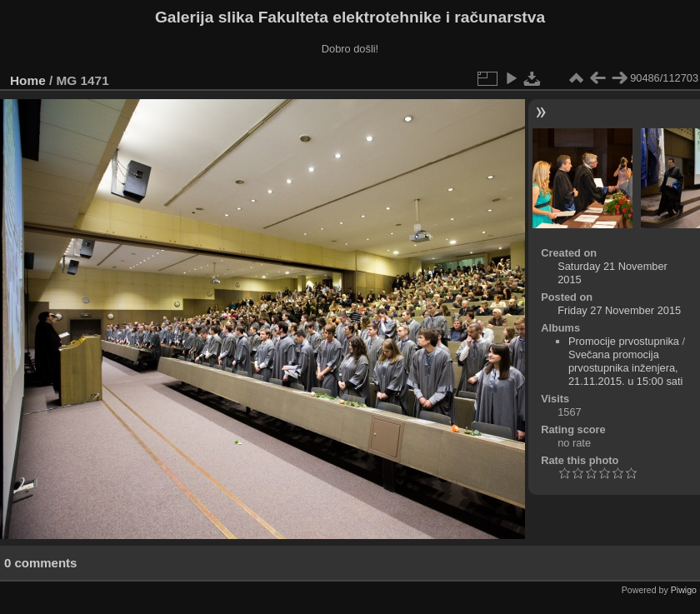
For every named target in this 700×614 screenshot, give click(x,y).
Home (28, 80)
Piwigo (684, 590)
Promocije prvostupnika (624, 341)
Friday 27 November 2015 (619, 310)
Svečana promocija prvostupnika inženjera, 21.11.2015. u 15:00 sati (625, 368)
